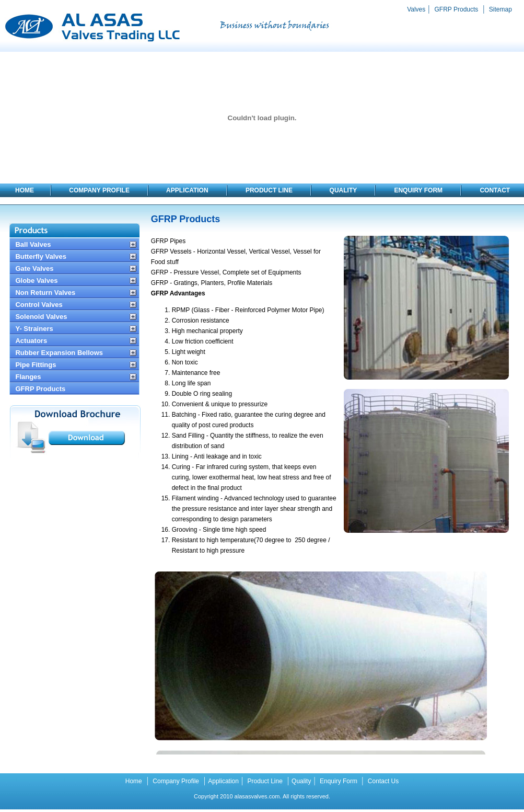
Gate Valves (34, 268)
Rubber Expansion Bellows (59, 353)
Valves (416, 9)
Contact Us (383, 781)
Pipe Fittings (36, 365)
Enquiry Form (339, 781)
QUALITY (343, 190)
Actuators (31, 341)
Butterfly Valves (41, 256)
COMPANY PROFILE (99, 190)
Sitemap (500, 9)
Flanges (28, 377)
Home (134, 781)
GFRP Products (457, 9)
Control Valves (39, 305)
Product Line (264, 781)
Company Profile (175, 781)
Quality (301, 781)
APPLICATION (187, 190)
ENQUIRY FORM (419, 190)
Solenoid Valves (41, 317)
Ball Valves (33, 244)
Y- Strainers (34, 329)
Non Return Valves (45, 293)
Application (223, 781)
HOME (25, 190)
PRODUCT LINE (270, 190)
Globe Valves (36, 281)
